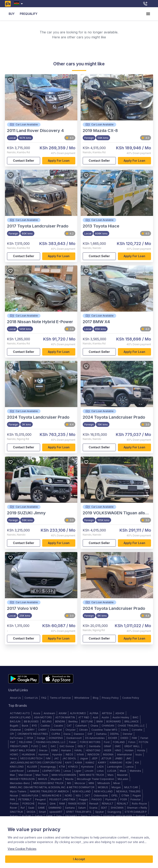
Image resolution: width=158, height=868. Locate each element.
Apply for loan (59, 161)
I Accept (79, 859)
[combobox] (19, 4)
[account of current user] (148, 14)
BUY (12, 14)
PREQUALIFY (29, 14)
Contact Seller (24, 161)
